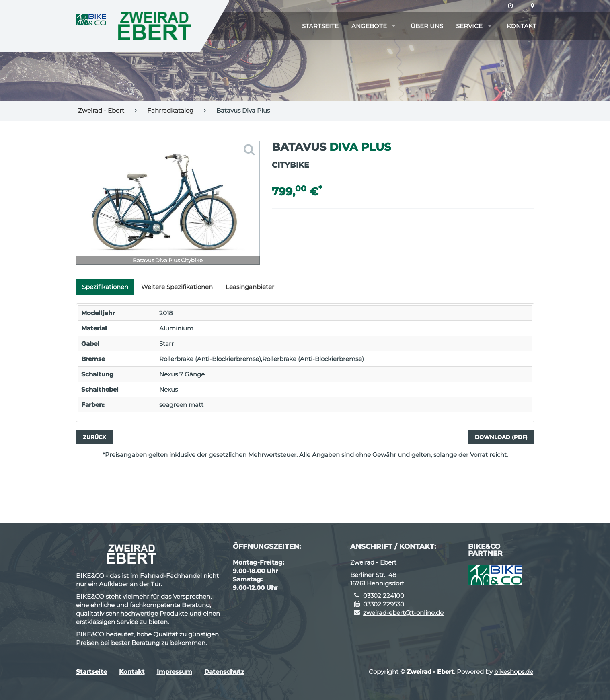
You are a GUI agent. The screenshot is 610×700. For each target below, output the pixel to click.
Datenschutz (224, 672)
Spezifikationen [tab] (105, 287)
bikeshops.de (514, 672)
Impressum (175, 672)
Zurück (94, 437)
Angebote (369, 26)
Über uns (427, 26)
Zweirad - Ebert (101, 110)
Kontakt (522, 26)
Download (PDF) (501, 437)
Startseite (320, 26)
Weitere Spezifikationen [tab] (177, 287)
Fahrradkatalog (170, 110)
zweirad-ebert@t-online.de (403, 613)
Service (469, 26)
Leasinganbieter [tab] (250, 287)
